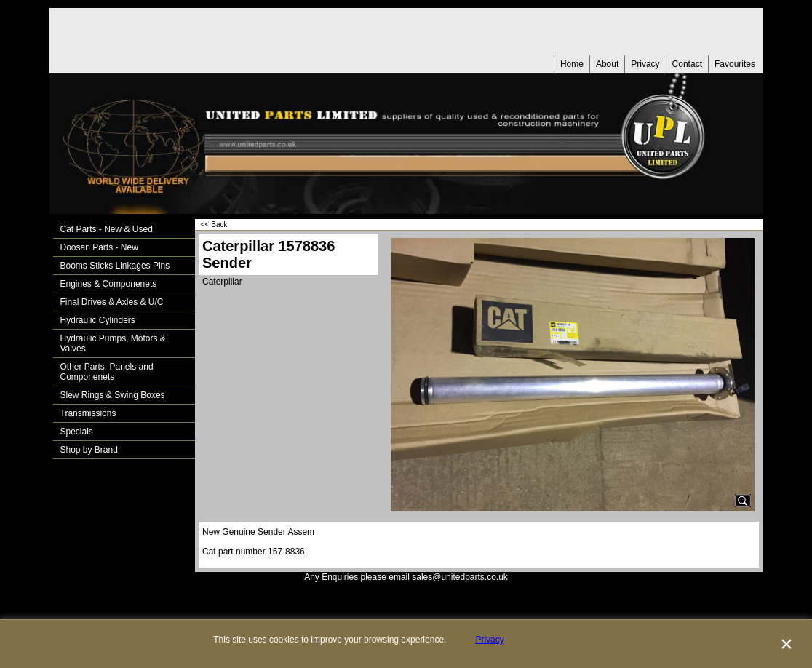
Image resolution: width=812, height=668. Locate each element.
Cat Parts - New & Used (107, 229)
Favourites (735, 64)
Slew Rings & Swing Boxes (113, 395)
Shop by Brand (89, 450)
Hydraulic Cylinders (98, 320)
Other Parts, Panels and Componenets (107, 372)
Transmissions (88, 413)
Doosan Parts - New (99, 247)
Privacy (645, 64)
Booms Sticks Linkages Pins (115, 266)
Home (572, 64)
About (607, 64)
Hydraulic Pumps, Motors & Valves (113, 343)
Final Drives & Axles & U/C (112, 302)
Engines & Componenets (109, 284)
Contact (687, 64)
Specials (77, 432)
